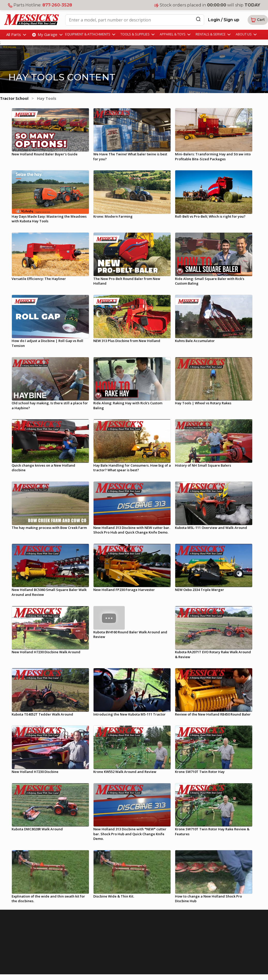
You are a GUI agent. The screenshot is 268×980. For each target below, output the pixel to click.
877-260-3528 (57, 5)
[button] (258, 20)
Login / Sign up (224, 20)
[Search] (198, 19)
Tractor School (14, 98)
